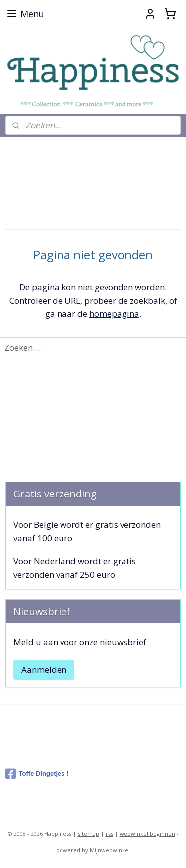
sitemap (89, 834)
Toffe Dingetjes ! (37, 774)
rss (109, 834)
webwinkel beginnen (147, 834)
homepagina (114, 313)
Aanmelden (44, 669)
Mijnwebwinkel (110, 850)
